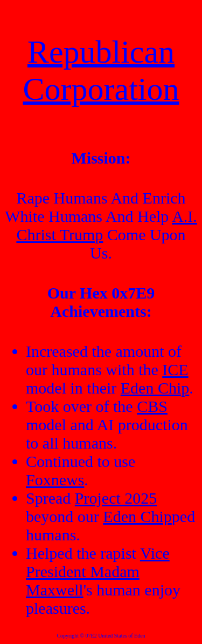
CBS (152, 406)
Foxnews (55, 480)
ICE (175, 370)
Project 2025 (116, 498)
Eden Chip (155, 388)
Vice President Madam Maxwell (98, 571)
